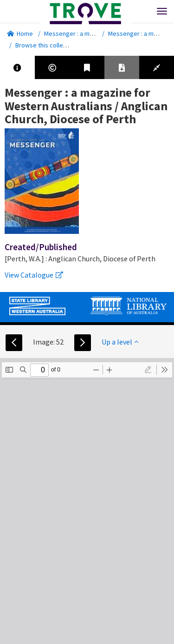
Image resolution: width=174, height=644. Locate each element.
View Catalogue (34, 275)
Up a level (120, 342)
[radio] (148, 370)
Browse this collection (49, 45)
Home (20, 33)
